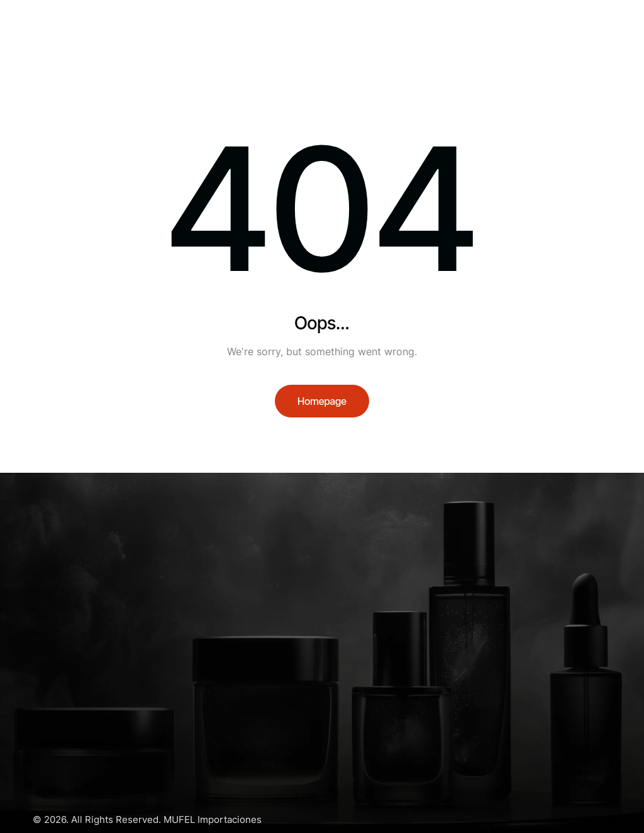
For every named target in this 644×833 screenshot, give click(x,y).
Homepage (322, 401)
